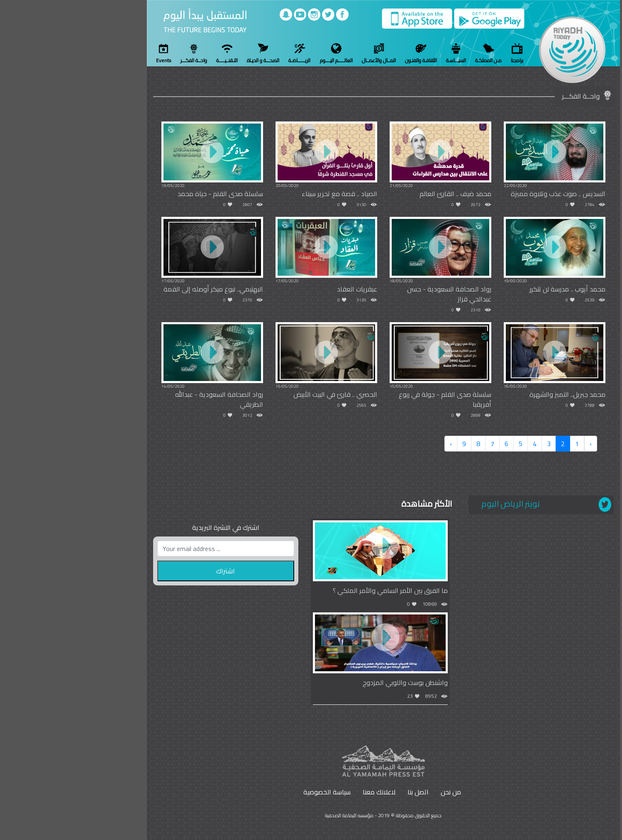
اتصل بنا (346, 792)
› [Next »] (379, 444)
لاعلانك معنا (307, 792)
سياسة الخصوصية (255, 792)
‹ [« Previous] (518, 444)
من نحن (379, 792)
